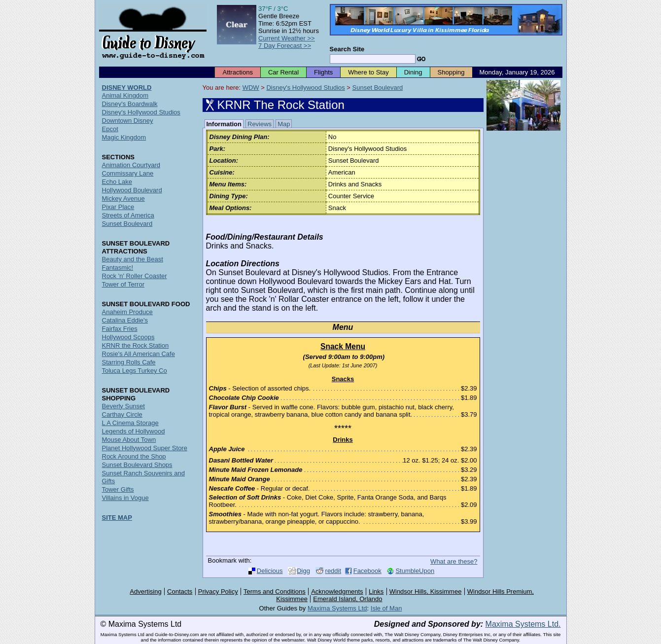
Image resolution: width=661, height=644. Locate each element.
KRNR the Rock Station (136, 345)
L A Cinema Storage (130, 423)
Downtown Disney (128, 121)
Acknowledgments (337, 591)
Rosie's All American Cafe (139, 354)
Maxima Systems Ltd (337, 608)
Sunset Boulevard (378, 88)
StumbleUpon (415, 571)
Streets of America (128, 215)
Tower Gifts (118, 489)
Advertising (145, 591)
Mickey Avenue (123, 198)
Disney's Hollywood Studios (305, 88)
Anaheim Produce (127, 312)
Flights (323, 72)
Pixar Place (118, 207)
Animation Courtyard (131, 165)
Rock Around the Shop (134, 456)
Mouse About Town (129, 440)
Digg (303, 571)
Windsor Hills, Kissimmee (426, 591)
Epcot (110, 129)
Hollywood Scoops (128, 337)
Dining (413, 72)
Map (284, 124)
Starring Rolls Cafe (129, 362)
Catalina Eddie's (125, 320)
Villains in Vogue (125, 498)
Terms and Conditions (275, 591)
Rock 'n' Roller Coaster (135, 276)
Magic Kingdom (124, 137)
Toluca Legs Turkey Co (135, 371)
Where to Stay (368, 72)
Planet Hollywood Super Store (145, 448)
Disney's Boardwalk (130, 104)
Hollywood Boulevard (132, 190)
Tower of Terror (123, 284)
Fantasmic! (118, 268)
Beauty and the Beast (133, 259)
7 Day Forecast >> (285, 46)
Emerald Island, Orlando (348, 599)
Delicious (270, 571)
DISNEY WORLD (127, 88)
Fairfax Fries (120, 329)
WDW (251, 88)
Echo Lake (117, 182)
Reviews (260, 124)
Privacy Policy (218, 591)
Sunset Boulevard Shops (137, 465)
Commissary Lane (128, 173)
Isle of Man (386, 608)
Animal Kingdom (125, 95)
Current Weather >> (287, 38)
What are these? (454, 561)
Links (376, 591)
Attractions (237, 72)
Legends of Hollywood (134, 431)
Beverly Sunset (123, 406)
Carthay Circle (122, 414)
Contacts (180, 591)
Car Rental (283, 72)
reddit (333, 571)
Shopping (451, 72)
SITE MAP (117, 518)
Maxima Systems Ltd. (523, 624)
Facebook (367, 571)
